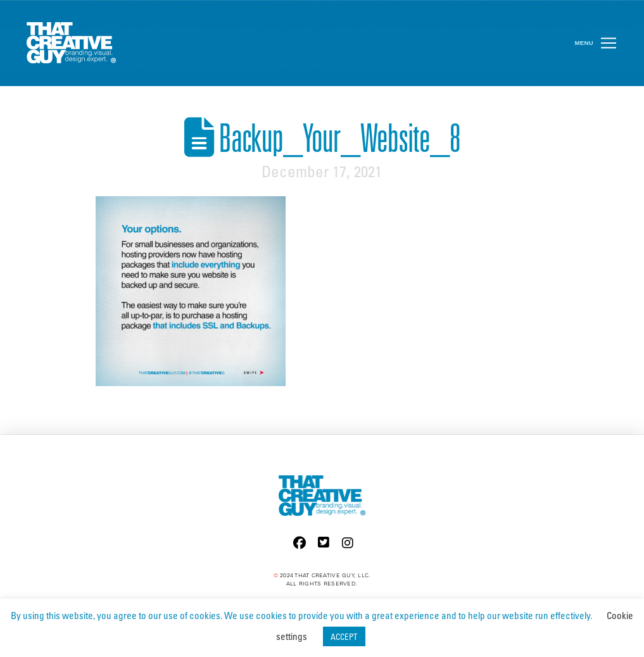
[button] (609, 43)
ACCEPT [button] (344, 636)
